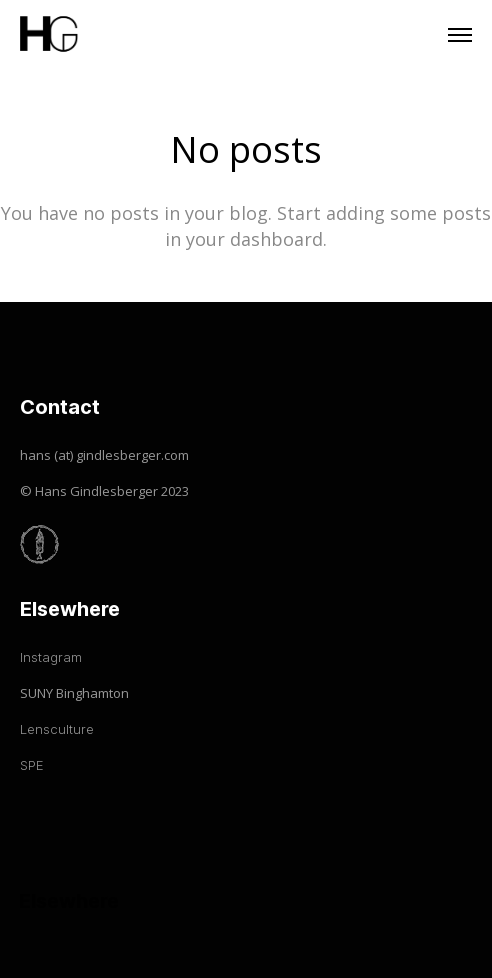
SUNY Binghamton (74, 693)
